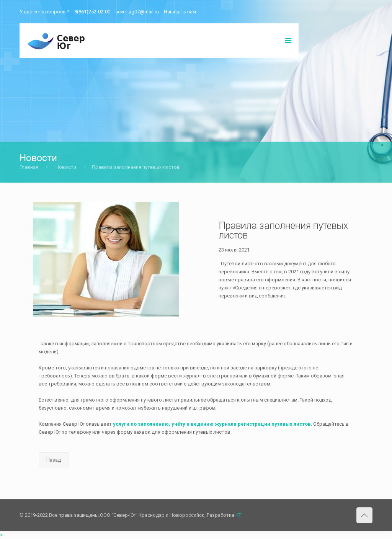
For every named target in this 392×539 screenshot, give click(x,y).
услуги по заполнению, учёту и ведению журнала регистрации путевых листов (212, 424)
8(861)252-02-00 (92, 12)
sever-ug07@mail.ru (137, 12)
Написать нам (180, 12)
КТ (238, 515)
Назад (54, 460)
